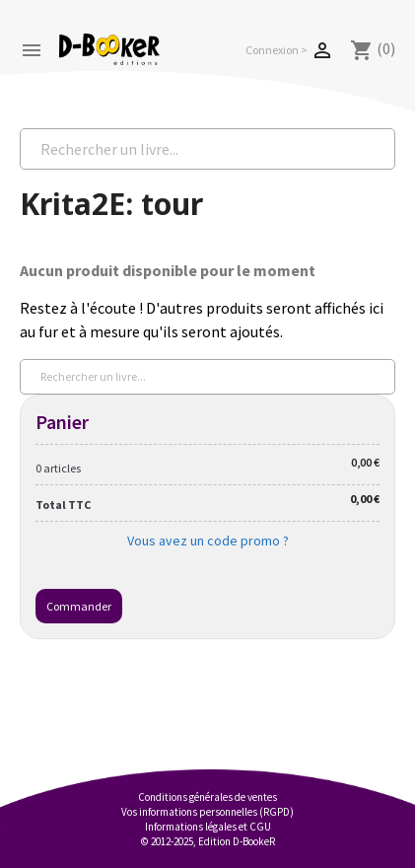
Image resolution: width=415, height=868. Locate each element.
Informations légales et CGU (208, 827)
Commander (79, 606)
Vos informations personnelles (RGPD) (207, 812)
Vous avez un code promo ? (208, 541)
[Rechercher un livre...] (207, 149)
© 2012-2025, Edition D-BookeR (208, 841)
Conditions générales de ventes (207, 797)
